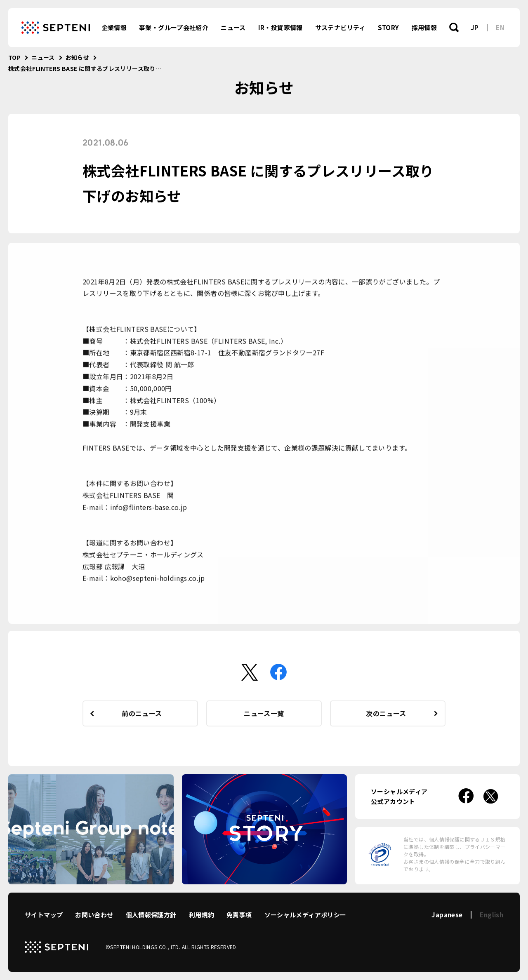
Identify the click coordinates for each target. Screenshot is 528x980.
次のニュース (386, 713)
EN (500, 27)
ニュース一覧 (264, 713)
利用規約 (202, 915)
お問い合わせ (94, 915)
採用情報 (424, 27)
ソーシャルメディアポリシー (305, 915)
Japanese (447, 915)
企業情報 (114, 27)
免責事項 (239, 915)
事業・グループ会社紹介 (174, 27)
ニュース (233, 27)
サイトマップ (44, 915)
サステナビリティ (340, 27)
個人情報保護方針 (151, 915)
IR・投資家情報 (280, 27)
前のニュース (142, 713)
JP (475, 27)
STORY (389, 27)
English (491, 915)
